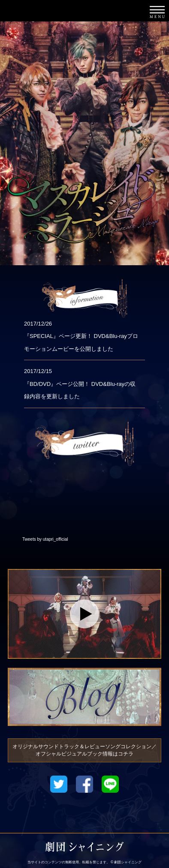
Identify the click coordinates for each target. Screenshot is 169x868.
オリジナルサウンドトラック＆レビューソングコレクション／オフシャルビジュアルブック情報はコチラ (84, 750)
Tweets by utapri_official (45, 539)
